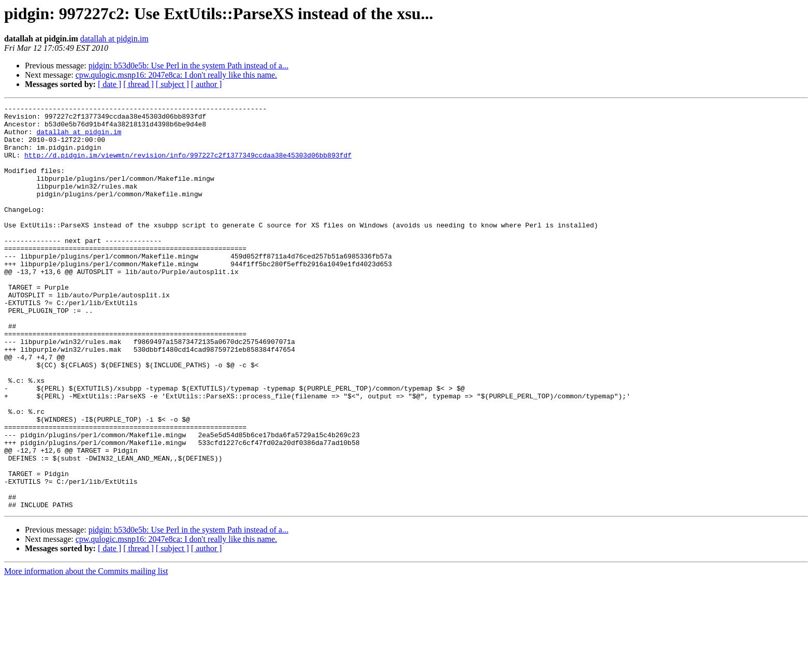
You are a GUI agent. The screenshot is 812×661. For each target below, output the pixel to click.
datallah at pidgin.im (114, 39)
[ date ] (110, 84)
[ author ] (207, 84)
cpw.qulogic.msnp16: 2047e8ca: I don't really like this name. (176, 75)
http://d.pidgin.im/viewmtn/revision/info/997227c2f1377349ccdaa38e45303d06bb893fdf (188, 166)
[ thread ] (139, 84)
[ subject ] (172, 84)
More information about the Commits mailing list (86, 652)
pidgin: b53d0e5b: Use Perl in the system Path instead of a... (189, 66)
